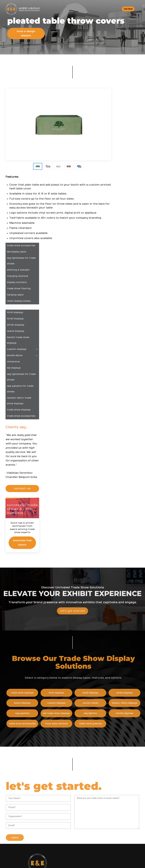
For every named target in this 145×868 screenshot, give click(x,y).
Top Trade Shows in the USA (67, 741)
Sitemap (100, 804)
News (99, 712)
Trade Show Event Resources (67, 718)
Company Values (105, 764)
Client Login (58, 753)
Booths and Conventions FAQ (67, 816)
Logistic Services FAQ (63, 839)
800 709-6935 (29, 741)
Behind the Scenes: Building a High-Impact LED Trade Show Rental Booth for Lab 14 (116, 749)
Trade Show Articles (62, 735)
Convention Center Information (68, 729)
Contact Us (102, 799)
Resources (58, 712)
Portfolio (56, 747)
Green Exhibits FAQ (62, 845)
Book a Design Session (26, 43)
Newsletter (102, 787)
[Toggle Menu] (139, 9)
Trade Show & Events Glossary (68, 724)
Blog (98, 781)
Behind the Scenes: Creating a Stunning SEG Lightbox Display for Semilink (114, 738)
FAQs (55, 810)
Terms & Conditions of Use (96, 863)
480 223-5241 (28, 762)
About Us (102, 758)
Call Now (128, 9)
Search (100, 793)
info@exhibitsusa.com (28, 749)
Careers (100, 770)
